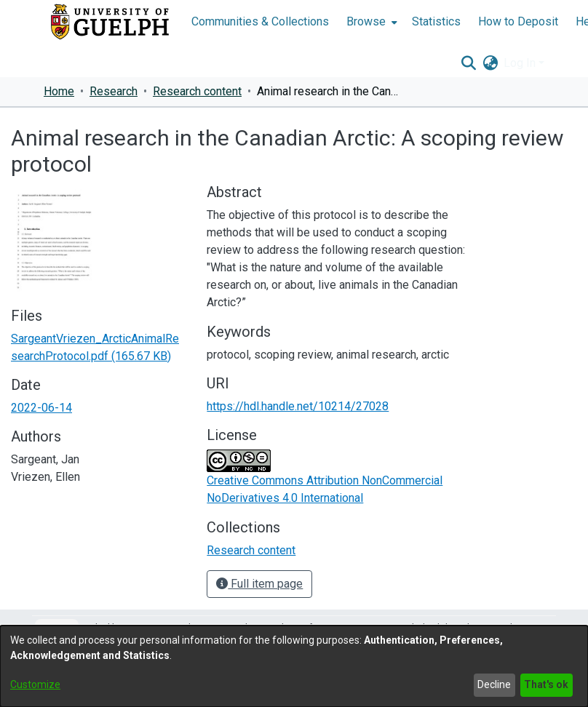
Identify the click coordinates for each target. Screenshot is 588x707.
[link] (251, 550)
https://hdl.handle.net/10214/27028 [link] (298, 406)
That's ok (546, 684)
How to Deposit (518, 21)
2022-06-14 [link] (41, 408)
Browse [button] (366, 21)
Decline (494, 684)
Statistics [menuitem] (436, 21)
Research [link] (114, 91)
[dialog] (294, 666)
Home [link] (59, 91)
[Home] (110, 22)
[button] (468, 63)
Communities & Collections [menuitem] (260, 21)
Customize (35, 684)
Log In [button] (521, 63)
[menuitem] (370, 22)
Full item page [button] (259, 584)
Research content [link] (197, 91)
